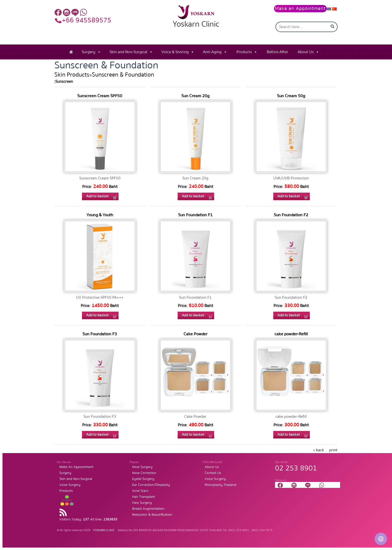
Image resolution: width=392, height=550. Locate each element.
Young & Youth (100, 215)
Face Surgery (142, 503)
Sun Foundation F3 (100, 334)
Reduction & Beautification (152, 515)
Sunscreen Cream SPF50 (100, 96)
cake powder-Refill (291, 334)
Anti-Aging (212, 52)
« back (319, 450)
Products (244, 52)
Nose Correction (144, 473)
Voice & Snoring (175, 52)
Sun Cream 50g (291, 96)
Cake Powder (196, 334)
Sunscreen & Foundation (123, 75)
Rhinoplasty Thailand (220, 485)
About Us (306, 52)
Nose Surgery (142, 467)
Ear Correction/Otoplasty (151, 485)
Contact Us (213, 473)
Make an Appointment (300, 9)
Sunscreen (64, 82)
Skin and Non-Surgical (128, 52)
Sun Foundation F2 (291, 215)
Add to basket (97, 196)
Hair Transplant (144, 497)
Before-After (277, 52)
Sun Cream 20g (195, 96)
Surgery (89, 52)
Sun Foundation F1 (195, 215)
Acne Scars (140, 491)
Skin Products (72, 75)
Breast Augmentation (148, 509)
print (333, 450)
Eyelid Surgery (143, 479)
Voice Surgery (70, 485)
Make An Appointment (76, 467)
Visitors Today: (88, 519)
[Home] (71, 52)
